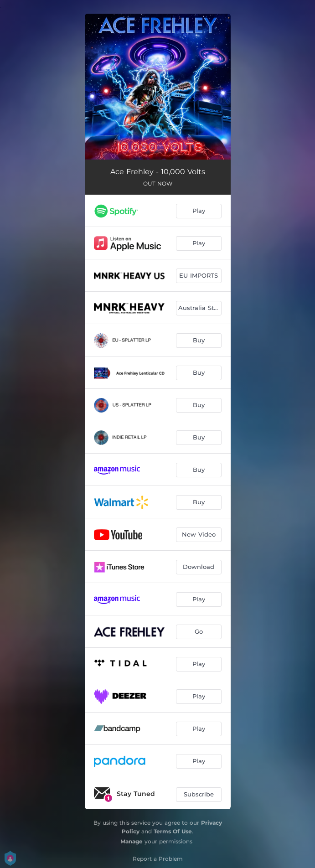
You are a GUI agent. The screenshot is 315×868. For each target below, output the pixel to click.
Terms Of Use (173, 831)
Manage (132, 841)
